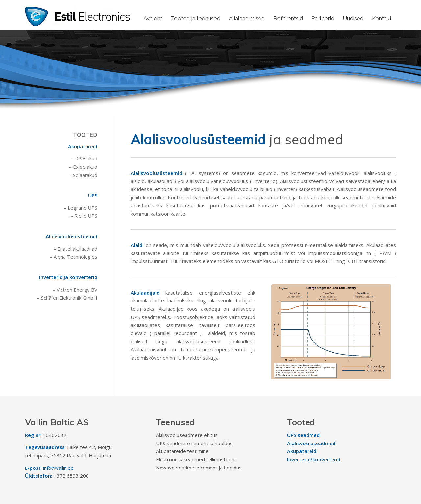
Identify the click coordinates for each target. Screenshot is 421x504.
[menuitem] (153, 18)
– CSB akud (85, 158)
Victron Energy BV (77, 290)
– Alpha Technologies (74, 257)
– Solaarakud (83, 175)
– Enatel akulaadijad (75, 249)
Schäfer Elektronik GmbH (69, 298)
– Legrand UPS (81, 208)
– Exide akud (83, 167)
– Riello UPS (84, 216)
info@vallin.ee (58, 468)
